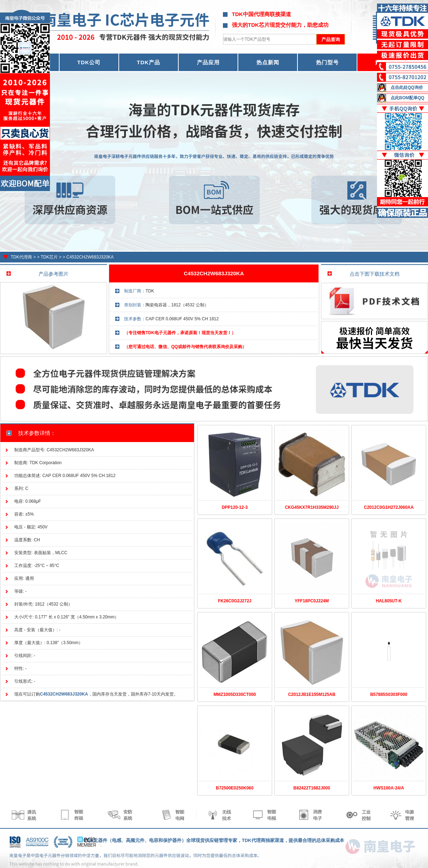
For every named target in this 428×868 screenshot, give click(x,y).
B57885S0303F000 (389, 694)
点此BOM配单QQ (407, 98)
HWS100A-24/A (389, 788)
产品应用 (208, 62)
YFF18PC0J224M (312, 601)
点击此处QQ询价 (407, 87)
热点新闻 (268, 62)
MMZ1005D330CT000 (235, 694)
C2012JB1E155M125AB (312, 694)
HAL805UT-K (389, 601)
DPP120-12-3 (235, 507)
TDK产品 (149, 62)
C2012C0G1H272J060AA (389, 507)
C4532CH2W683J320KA (90, 257)
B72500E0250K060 (235, 788)
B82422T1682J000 (312, 788)
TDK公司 (89, 62)
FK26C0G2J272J (235, 601)
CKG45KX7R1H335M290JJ (312, 507)
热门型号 (327, 62)
